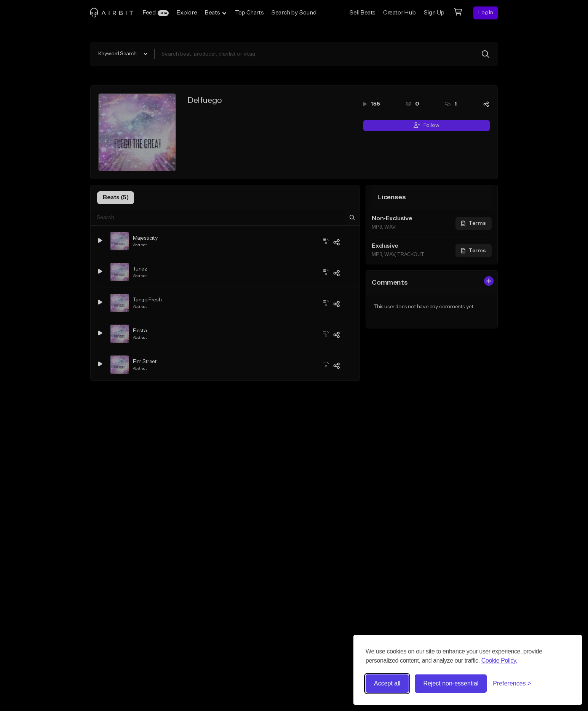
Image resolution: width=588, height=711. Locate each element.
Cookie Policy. (499, 661)
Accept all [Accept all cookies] (387, 683)
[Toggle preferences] (512, 684)
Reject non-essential (451, 683)
